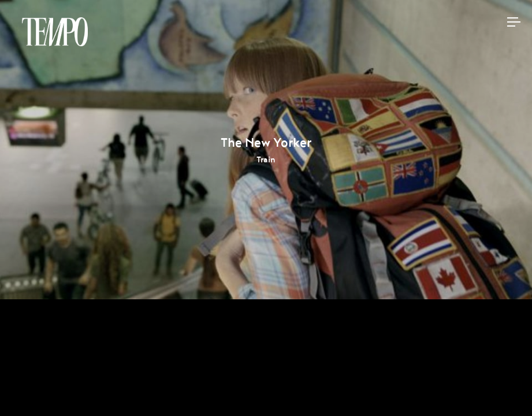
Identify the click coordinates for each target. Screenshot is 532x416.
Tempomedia (55, 32)
